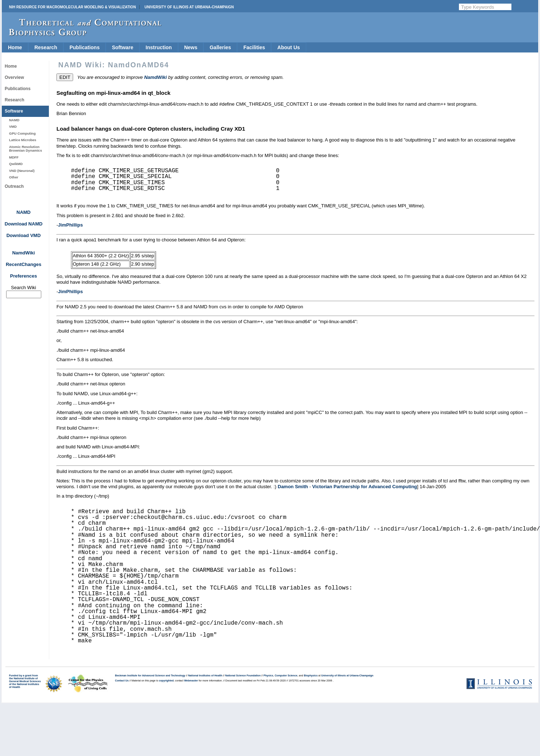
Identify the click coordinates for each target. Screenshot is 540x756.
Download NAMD (24, 224)
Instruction (159, 47)
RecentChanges (24, 264)
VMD (13, 126)
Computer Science (286, 676)
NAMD (14, 120)
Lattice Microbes (23, 140)
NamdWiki (24, 253)
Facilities (254, 47)
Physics (268, 676)
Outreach (14, 186)
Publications (85, 47)
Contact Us (122, 681)
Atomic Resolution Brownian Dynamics (26, 149)
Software (123, 47)
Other (14, 177)
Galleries (220, 47)
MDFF (14, 157)
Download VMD (24, 235)
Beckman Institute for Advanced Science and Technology (150, 676)
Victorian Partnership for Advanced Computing (365, 487)
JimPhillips (70, 225)
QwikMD (16, 164)
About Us (288, 47)
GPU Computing (22, 133)
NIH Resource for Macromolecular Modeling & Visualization (72, 7)
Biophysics (311, 676)
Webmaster (191, 681)
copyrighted (166, 681)
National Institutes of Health (205, 676)
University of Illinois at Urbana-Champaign (189, 7)
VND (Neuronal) (22, 171)
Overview (14, 77)
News (191, 47)
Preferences (24, 276)
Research (46, 47)
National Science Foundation (243, 676)
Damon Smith (293, 487)
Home (15, 47)
